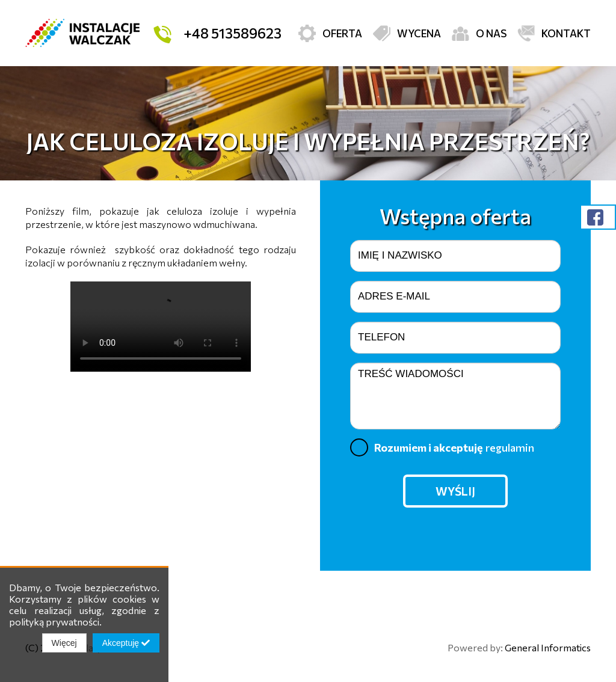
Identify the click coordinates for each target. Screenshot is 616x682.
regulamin (510, 447)
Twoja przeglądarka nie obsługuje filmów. (161, 327)
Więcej (64, 643)
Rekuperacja (96, 81)
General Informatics (548, 647)
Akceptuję (126, 643)
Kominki (520, 81)
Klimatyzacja (238, 81)
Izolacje (379, 81)
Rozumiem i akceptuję (442, 447)
